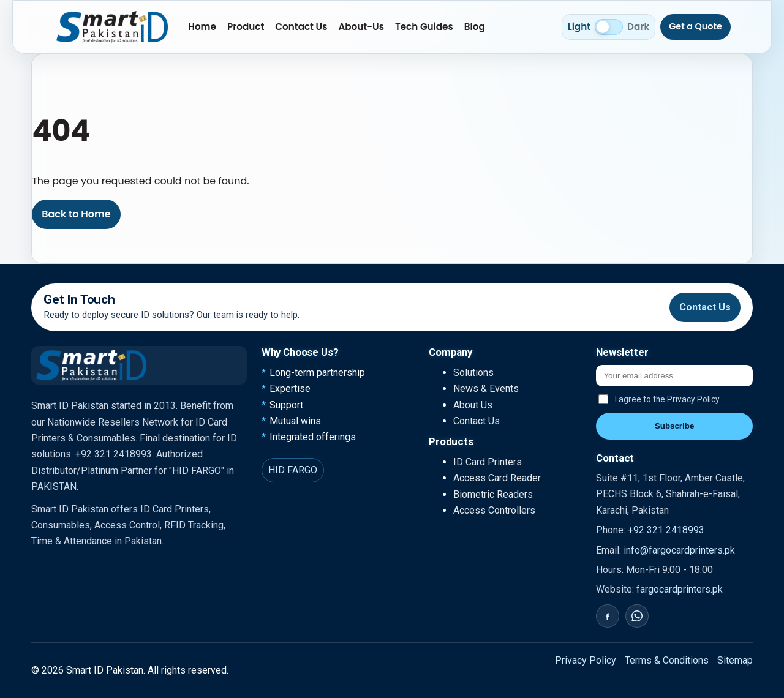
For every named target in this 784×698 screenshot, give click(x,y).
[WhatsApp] (637, 616)
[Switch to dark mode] (609, 27)
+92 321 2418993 (666, 530)
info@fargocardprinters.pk (679, 550)
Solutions (473, 373)
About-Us (361, 27)
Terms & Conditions (667, 660)
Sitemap (735, 660)
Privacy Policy (586, 660)
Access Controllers (494, 510)
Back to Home (76, 214)
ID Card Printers (488, 462)
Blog (475, 27)
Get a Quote (695, 26)
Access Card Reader (497, 478)
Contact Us (301, 27)
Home (202, 27)
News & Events (486, 388)
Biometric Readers (493, 494)
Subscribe (674, 426)
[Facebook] (608, 616)
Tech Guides (424, 27)
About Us (473, 405)
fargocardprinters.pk (680, 589)
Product (246, 27)
